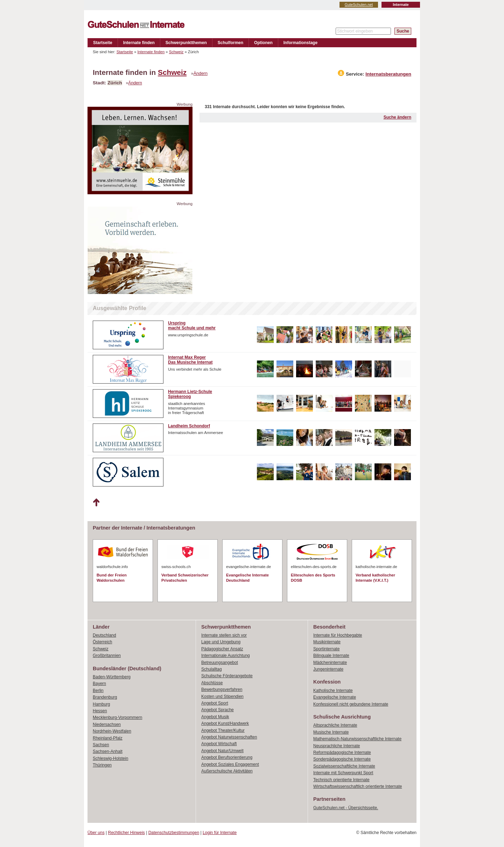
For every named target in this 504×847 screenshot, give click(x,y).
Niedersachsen (107, 724)
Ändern (201, 73)
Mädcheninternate (330, 663)
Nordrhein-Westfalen (112, 731)
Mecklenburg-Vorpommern (117, 717)
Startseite (103, 43)
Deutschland (104, 635)
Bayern (99, 684)
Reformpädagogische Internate (342, 752)
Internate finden (139, 43)
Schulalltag (212, 669)
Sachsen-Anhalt (108, 751)
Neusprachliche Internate (337, 746)
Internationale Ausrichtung (226, 656)
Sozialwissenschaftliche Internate (344, 766)
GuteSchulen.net (359, 5)
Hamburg (101, 704)
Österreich (102, 642)
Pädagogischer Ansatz (222, 649)
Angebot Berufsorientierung (227, 757)
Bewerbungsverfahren (222, 689)
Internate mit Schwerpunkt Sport (343, 773)
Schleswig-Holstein (110, 758)
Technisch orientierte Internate (341, 780)
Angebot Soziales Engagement (230, 764)
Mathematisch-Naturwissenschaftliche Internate (357, 739)
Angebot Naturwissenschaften (229, 737)
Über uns (96, 833)
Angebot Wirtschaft (219, 744)
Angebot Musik (215, 717)
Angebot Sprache (218, 710)
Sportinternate (326, 649)
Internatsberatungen (388, 74)
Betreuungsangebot (220, 663)
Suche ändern (397, 117)
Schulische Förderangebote (227, 676)
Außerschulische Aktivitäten (227, 771)
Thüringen (102, 765)
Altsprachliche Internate (335, 725)
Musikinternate (327, 642)
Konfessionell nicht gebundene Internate (351, 704)
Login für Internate (220, 833)
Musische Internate (331, 732)
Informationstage (300, 43)
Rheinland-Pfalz (108, 738)
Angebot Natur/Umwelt (222, 751)
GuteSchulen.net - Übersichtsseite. (346, 808)
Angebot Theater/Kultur (223, 730)
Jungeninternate (328, 669)
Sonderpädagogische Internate (342, 759)
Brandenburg (105, 697)
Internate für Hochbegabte (338, 635)
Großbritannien (107, 656)
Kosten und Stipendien (222, 696)
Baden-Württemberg (112, 677)
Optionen (263, 43)
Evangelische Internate (335, 697)
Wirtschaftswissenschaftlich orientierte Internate (358, 786)
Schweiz (176, 52)
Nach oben (96, 503)
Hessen (100, 711)
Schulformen (230, 43)
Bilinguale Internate (331, 656)
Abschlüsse (212, 683)
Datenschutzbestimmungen (174, 833)
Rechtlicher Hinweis (127, 833)
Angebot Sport (215, 703)
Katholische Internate (333, 691)
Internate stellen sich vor (224, 635)
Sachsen (101, 745)
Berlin (98, 691)
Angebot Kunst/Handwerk (225, 723)
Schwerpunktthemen (186, 43)
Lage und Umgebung (221, 642)
